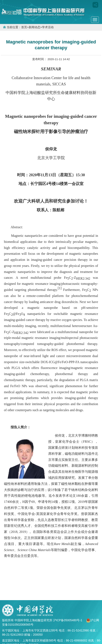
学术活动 (48, 27)
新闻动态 (34, 27)
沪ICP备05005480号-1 (68, 620)
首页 (24, 27)
